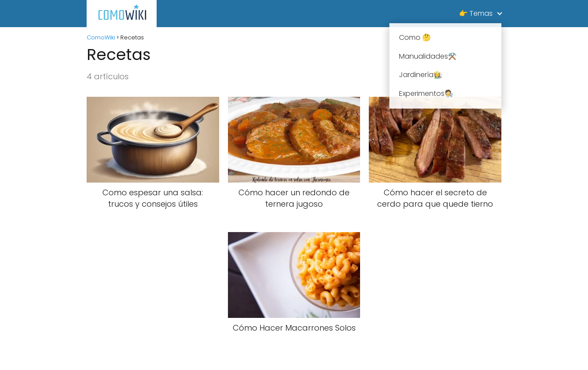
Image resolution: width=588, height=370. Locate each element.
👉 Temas (476, 13)
